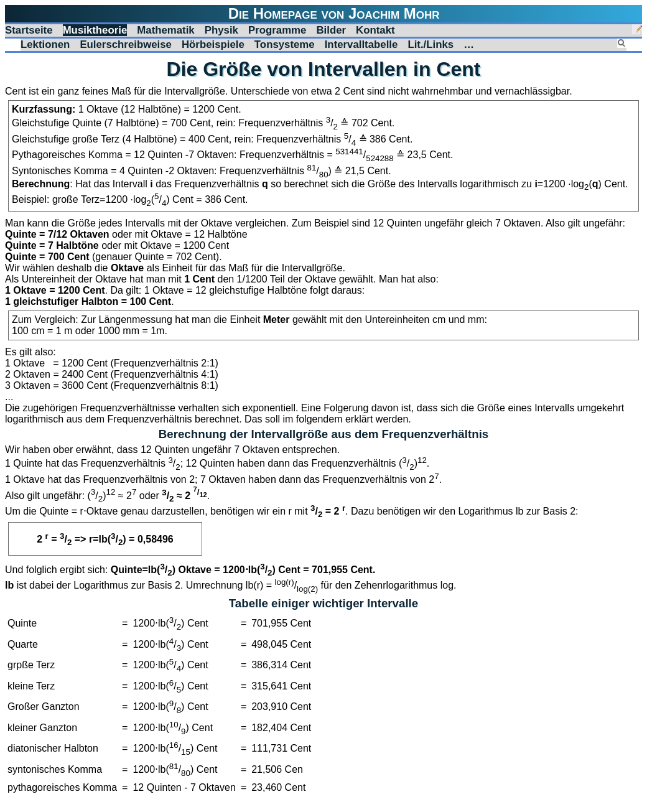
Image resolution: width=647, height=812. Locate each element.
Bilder (331, 30)
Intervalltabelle (361, 44)
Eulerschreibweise (126, 44)
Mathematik (165, 30)
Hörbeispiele (213, 44)
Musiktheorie (95, 30)
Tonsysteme (285, 44)
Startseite (29, 30)
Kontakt (375, 30)
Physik (221, 30)
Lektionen (45, 44)
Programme (277, 30)
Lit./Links (431, 44)
